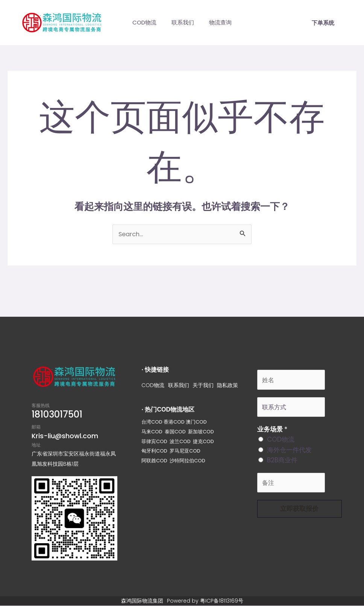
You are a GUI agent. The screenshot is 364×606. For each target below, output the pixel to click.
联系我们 (183, 22)
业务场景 (272, 431)
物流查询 (224, 22)
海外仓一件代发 (289, 452)
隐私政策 (228, 386)
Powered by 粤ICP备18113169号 (205, 601)
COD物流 (141, 22)
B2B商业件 (282, 462)
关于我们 (203, 386)
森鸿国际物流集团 (142, 601)
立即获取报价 (299, 512)
